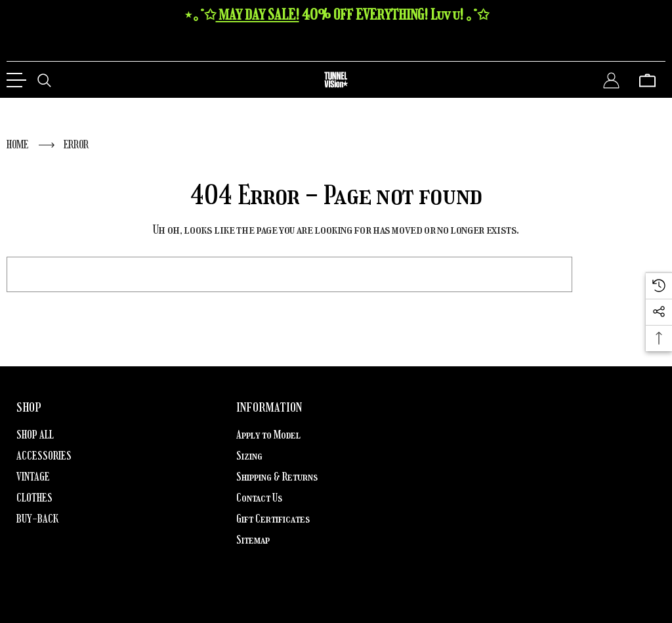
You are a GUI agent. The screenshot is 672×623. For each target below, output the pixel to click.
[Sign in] (611, 80)
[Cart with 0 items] (647, 80)
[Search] (44, 80)
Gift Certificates (273, 519)
